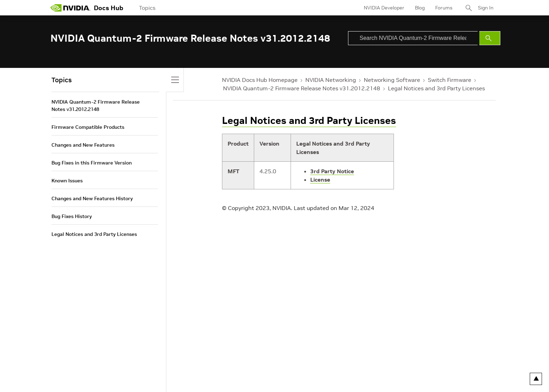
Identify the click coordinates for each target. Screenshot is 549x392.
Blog (420, 8)
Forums (444, 8)
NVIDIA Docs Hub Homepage (260, 80)
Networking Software (392, 80)
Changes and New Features (83, 145)
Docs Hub (109, 8)
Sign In (486, 8)
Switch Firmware (450, 80)
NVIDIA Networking (331, 80)
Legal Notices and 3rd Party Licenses (436, 88)
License (320, 180)
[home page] (70, 8)
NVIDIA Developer (384, 8)
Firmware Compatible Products (88, 127)
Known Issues (67, 181)
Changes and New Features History (92, 198)
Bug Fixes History (72, 216)
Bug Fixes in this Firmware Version (92, 163)
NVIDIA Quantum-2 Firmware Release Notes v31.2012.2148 (302, 88)
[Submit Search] (490, 38)
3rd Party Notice (332, 171)
